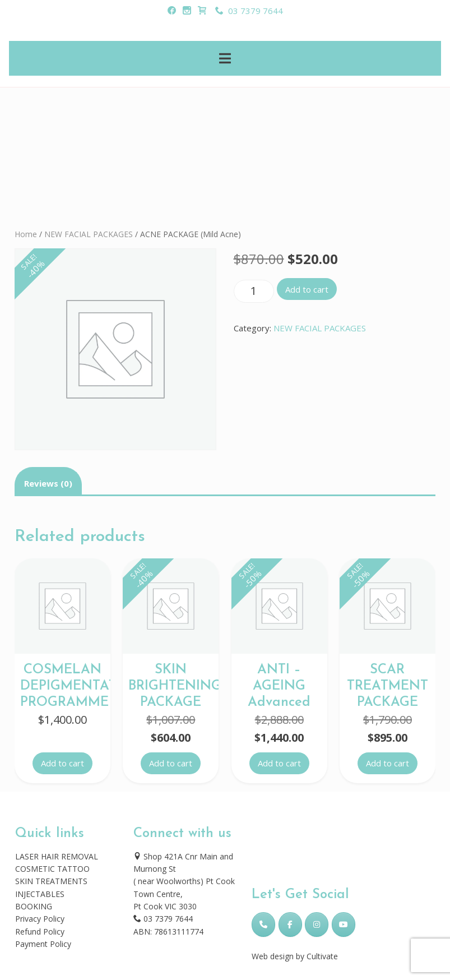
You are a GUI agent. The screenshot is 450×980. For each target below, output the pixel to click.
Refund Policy (40, 932)
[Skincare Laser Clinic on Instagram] (317, 924)
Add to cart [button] (62, 763)
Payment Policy (43, 944)
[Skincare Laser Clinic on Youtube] (344, 924)
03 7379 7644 (249, 11)
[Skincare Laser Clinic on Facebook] (290, 924)
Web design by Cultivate (295, 956)
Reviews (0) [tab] (48, 483)
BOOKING (34, 906)
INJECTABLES (40, 894)
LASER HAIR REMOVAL (57, 856)
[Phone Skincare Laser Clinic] (263, 924)
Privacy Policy (40, 919)
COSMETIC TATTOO (52, 869)
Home (26, 234)
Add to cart (307, 289)
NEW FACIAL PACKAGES (89, 234)
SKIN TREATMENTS (51, 881)
